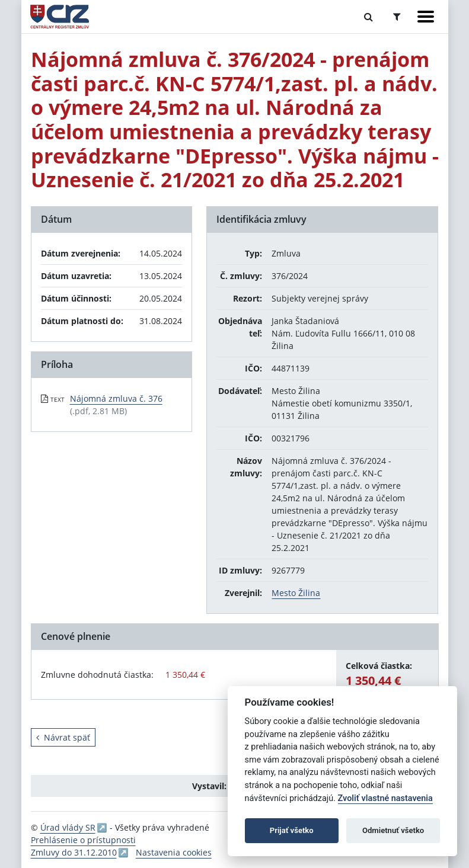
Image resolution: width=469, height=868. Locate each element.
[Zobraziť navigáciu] (426, 17)
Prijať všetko (292, 830)
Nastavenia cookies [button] (174, 852)
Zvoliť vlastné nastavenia (385, 798)
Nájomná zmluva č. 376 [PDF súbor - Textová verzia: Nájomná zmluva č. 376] (116, 398)
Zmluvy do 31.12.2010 (74, 852)
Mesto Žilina (296, 593)
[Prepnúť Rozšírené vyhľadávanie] (397, 17)
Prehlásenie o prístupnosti (83, 840)
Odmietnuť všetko (393, 830)
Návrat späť (63, 737)
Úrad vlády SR (68, 827)
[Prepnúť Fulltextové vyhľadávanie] (368, 17)
